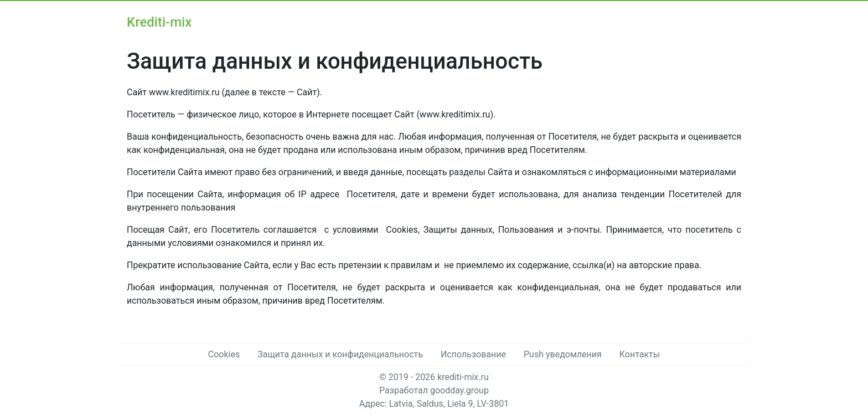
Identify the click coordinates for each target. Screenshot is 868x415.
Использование (473, 354)
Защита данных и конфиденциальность (340, 354)
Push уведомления (563, 354)
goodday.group (459, 390)
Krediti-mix (159, 22)
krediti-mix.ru (463, 377)
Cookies (224, 354)
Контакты (640, 354)
